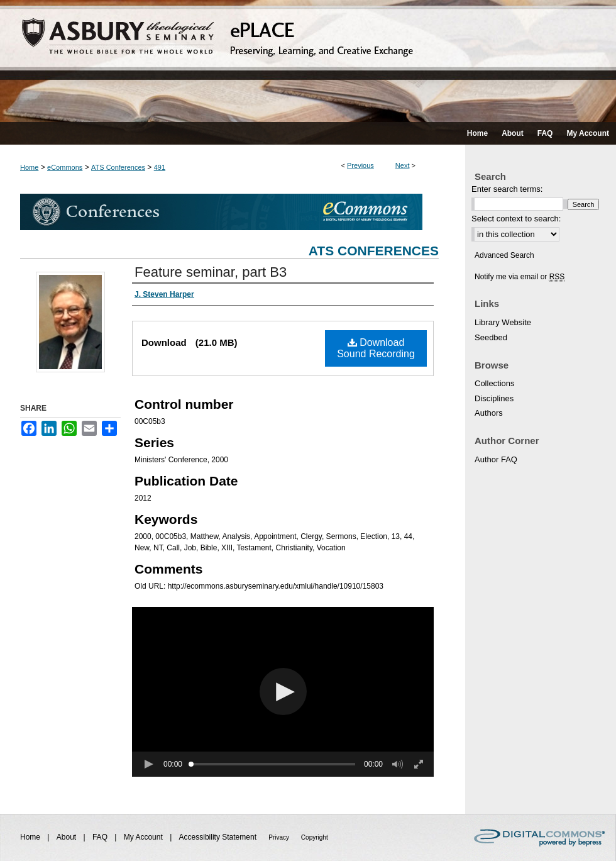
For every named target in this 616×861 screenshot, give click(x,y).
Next (403, 165)
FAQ (101, 837)
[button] (283, 692)
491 (160, 167)
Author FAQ (496, 459)
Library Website (503, 322)
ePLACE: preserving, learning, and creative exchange (308, 61)
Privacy (280, 837)
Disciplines (494, 398)
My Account (144, 837)
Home (29, 167)
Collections (495, 383)
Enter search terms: (507, 189)
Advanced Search (504, 255)
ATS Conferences (118, 167)
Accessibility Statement (219, 837)
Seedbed (491, 337)
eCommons (65, 167)
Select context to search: (516, 219)
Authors (489, 413)
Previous (360, 165)
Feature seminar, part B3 (211, 272)
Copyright (315, 837)
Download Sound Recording (376, 348)
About (68, 837)
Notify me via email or (520, 277)
